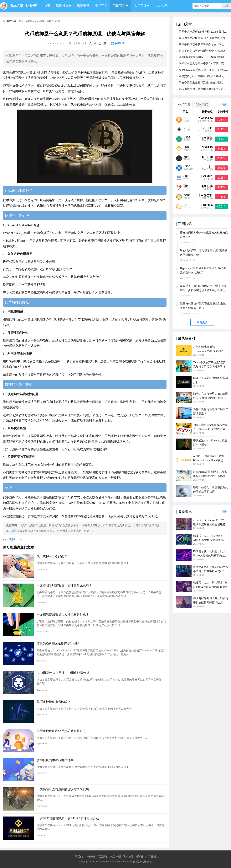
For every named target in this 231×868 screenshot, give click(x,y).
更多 (224, 104)
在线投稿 (154, 857)
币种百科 (40, 21)
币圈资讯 (83, 6)
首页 (47, 6)
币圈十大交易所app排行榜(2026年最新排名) (205, 32)
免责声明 (115, 857)
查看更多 (202, 322)
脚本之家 (17, 6)
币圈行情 (62, 6)
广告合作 (90, 857)
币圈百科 (119, 6)
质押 (12, 539)
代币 (22, 539)
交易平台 (101, 6)
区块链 (31, 6)
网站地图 (128, 857)
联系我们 (103, 857)
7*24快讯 (161, 6)
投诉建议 (141, 857)
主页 (21, 21)
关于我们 (77, 857)
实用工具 (140, 6)
